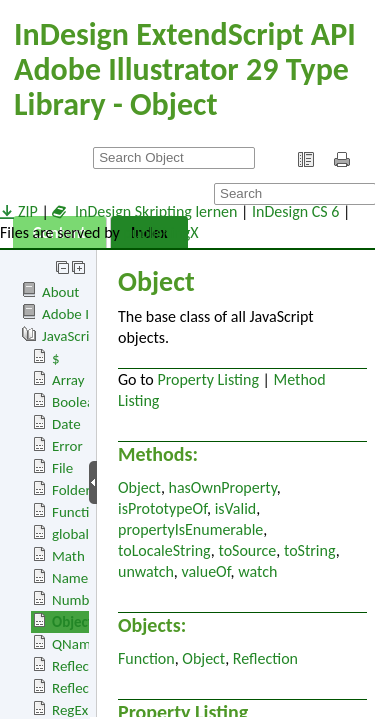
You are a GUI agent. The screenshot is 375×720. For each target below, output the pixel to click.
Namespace (87, 578)
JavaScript (72, 336)
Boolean (77, 402)
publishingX (160, 232)
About (60, 292)
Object (72, 622)
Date (66, 424)
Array (68, 380)
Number (77, 600)
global (70, 534)
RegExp (74, 710)
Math (68, 556)
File (62, 468)
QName (75, 644)
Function (78, 512)
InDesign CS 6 (295, 211)
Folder (71, 490)
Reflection (82, 666)
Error (67, 446)
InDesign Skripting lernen (144, 211)
